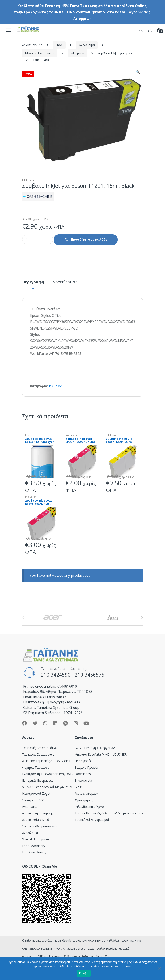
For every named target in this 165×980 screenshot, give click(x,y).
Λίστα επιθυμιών (86, 793)
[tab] (33, 284)
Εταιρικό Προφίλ (86, 767)
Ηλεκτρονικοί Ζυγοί (36, 793)
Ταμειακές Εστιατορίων (38, 754)
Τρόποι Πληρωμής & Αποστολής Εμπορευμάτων (109, 813)
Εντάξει (84, 973)
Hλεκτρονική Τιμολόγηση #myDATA (48, 774)
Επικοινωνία (83, 780)
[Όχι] (159, 968)
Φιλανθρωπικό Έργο (89, 807)
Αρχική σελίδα (32, 45)
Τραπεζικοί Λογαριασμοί (92, 820)
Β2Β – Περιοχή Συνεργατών (95, 748)
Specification (65, 282)
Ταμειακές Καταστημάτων (40, 748)
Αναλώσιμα (87, 45)
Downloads (83, 774)
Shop (59, 45)
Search (141, 30)
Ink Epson (77, 53)
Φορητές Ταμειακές (36, 767)
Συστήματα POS (33, 800)
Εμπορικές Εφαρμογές (38, 780)
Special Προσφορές (36, 839)
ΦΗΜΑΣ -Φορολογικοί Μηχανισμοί (47, 787)
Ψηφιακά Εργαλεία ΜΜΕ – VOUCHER (101, 754)
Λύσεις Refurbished (36, 820)
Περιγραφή (33, 282)
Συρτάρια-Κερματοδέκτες (40, 826)
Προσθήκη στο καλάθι (89, 239)
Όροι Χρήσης (84, 800)
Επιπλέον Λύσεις (34, 852)
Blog (78, 787)
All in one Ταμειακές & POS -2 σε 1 (46, 761)
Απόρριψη (82, 19)
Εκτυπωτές (30, 807)
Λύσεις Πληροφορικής (38, 813)
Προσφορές (83, 761)
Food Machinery (34, 846)
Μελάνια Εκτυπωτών (40, 53)
